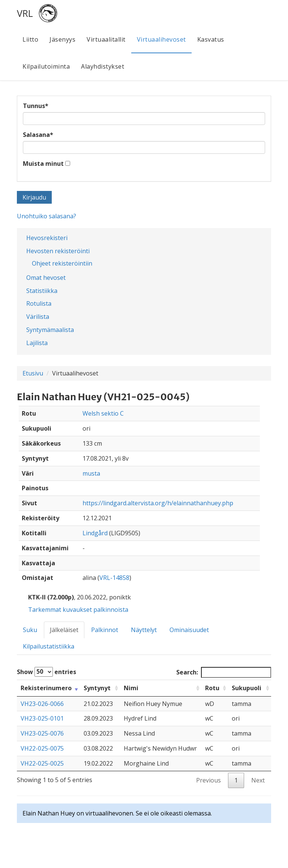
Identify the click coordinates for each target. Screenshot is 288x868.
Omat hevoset (46, 278)
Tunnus (36, 106)
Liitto (30, 39)
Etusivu (33, 373)
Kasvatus (211, 39)
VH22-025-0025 (42, 763)
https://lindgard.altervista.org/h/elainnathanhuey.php (158, 503)
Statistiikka (42, 291)
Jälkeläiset (64, 630)
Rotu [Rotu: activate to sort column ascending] (212, 688)
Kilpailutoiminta (46, 66)
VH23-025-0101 (42, 718)
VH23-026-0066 (42, 704)
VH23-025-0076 (42, 733)
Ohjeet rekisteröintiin (62, 263)
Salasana (38, 135)
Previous (208, 780)
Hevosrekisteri (47, 238)
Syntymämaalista (50, 330)
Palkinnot (105, 630)
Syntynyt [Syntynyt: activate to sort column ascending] (97, 688)
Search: (224, 672)
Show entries (46, 672)
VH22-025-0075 (42, 748)
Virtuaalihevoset (161, 39)
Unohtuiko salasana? (46, 216)
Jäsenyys (62, 39)
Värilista (38, 317)
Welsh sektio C (103, 413)
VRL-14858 (114, 578)
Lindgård (95, 533)
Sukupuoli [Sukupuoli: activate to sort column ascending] (247, 688)
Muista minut (43, 164)
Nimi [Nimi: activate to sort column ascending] (131, 688)
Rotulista (39, 303)
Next (258, 780)
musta (91, 473)
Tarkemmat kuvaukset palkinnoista (78, 610)
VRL (25, 13)
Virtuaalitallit (106, 39)
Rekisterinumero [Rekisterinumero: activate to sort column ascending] (46, 688)
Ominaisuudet (189, 630)
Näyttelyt (144, 630)
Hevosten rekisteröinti (58, 251)
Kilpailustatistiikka (49, 646)
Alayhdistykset (103, 66)
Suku (30, 630)
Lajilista (37, 343)
